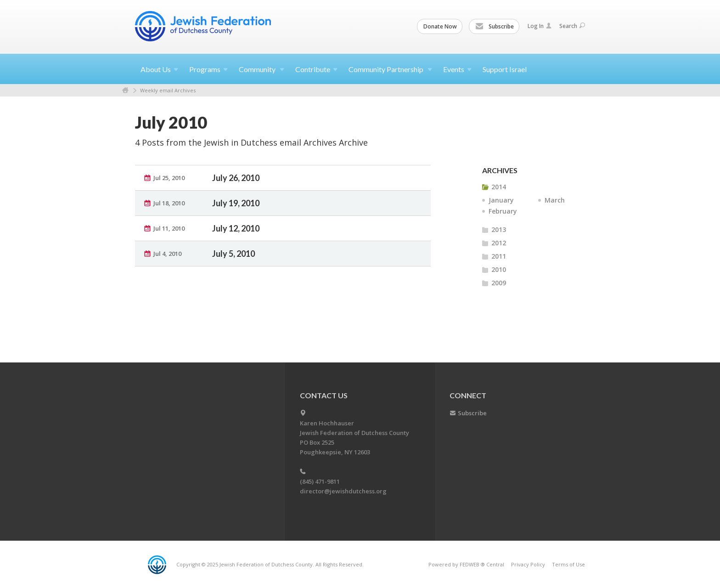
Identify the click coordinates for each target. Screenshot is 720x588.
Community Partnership (390, 69)
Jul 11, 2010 (169, 228)
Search (572, 26)
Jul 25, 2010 (169, 178)
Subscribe (495, 27)
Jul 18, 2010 (169, 203)
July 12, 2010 (236, 228)
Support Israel (505, 69)
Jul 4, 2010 (167, 254)
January (501, 200)
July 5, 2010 (233, 254)
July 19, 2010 (236, 203)
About (159, 69)
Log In (540, 26)
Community (262, 69)
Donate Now (440, 26)
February (503, 211)
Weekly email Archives (168, 90)
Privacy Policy (528, 564)
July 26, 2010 (236, 178)
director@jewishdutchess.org (343, 491)
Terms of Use (568, 564)
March (555, 200)
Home (125, 90)
